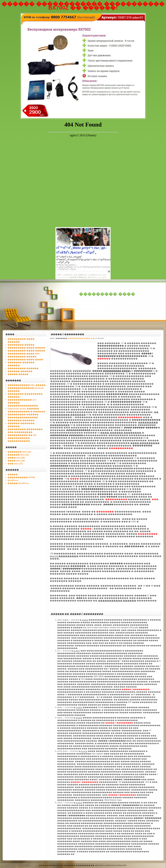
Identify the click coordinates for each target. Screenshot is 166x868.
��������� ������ (23, 368)
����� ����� (18, 374)
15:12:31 (84, 751)
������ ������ (20, 371)
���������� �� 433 (22, 435)
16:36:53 (85, 620)
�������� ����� (21, 345)
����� (13, 474)
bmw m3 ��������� (64, 556)
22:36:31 (79, 803)
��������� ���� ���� (25, 360)
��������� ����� (22, 357)
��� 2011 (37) (15, 464)
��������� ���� (107, 294)
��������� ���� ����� (26, 348)
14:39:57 (79, 707)
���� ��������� (145, 443)
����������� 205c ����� (27, 385)
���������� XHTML (21, 477)
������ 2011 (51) (18, 455)
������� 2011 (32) (19, 452)
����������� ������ (117, 601)
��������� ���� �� (81, 338)
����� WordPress (18, 483)
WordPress (13, 480)
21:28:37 (77, 651)
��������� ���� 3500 (24, 354)
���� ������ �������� (121, 433)
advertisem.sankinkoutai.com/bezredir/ (111, 865)
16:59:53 (79, 718)
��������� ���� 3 (117, 371)
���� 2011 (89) (16, 458)
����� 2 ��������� (67, 334)
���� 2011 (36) (16, 461)
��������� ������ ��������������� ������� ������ (23, 417)
